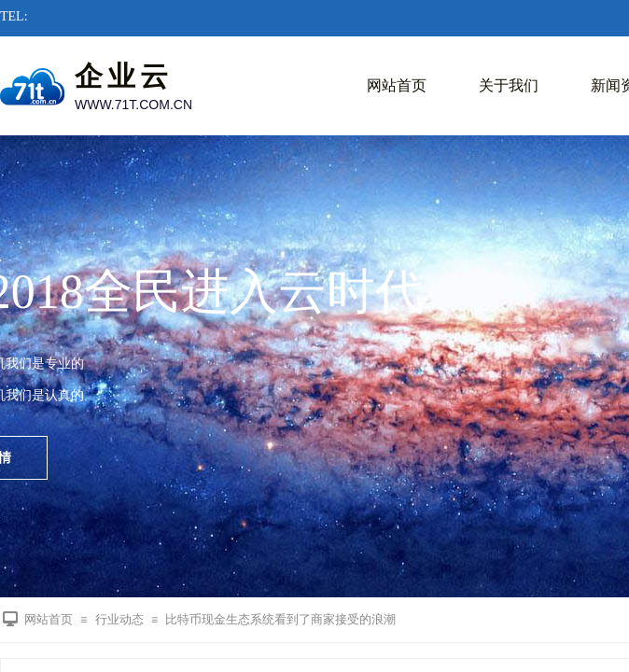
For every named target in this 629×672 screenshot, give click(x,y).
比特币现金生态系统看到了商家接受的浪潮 (280, 619)
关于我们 (509, 85)
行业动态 (119, 619)
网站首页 (397, 85)
